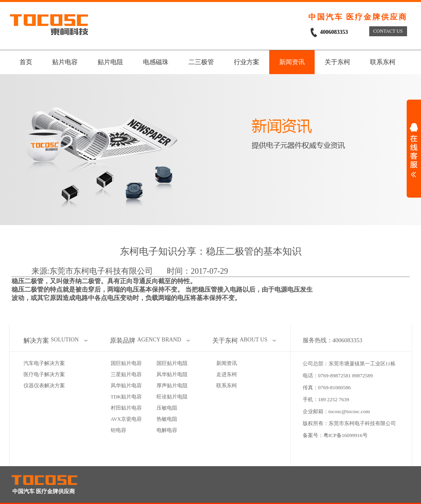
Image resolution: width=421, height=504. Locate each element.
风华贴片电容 (126, 385)
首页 (26, 62)
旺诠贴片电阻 (172, 397)
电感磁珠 (156, 62)
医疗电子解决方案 (44, 374)
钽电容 (118, 430)
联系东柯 (383, 62)
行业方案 (247, 62)
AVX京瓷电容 (126, 419)
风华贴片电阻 (172, 374)
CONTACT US (388, 31)
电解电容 (167, 430)
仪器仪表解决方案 (44, 385)
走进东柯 (227, 374)
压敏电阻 (167, 408)
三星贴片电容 (126, 374)
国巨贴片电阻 (172, 363)
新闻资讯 (292, 62)
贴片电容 (65, 62)
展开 (414, 150)
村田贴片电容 (126, 408)
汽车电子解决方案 (44, 363)
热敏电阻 (167, 419)
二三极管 (201, 62)
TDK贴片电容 (126, 397)
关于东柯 (337, 62)
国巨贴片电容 (126, 363)
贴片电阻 (110, 62)
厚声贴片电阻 (172, 385)
